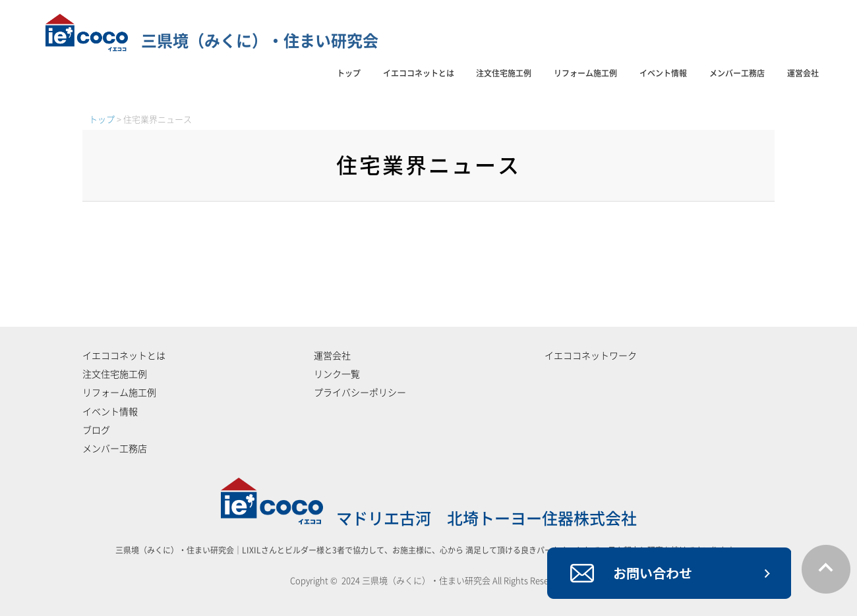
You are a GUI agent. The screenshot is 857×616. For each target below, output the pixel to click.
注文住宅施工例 (504, 73)
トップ (349, 73)
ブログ (96, 430)
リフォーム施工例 (585, 73)
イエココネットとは (419, 73)
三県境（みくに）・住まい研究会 (212, 41)
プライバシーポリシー (360, 393)
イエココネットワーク (591, 356)
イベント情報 (663, 73)
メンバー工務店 (737, 73)
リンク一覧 (337, 374)
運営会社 (803, 73)
